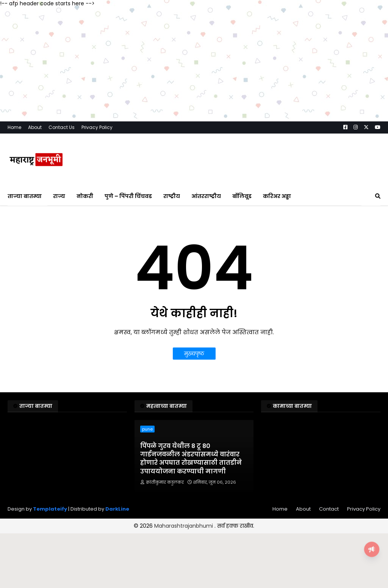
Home (14, 127)
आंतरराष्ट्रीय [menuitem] (206, 196)
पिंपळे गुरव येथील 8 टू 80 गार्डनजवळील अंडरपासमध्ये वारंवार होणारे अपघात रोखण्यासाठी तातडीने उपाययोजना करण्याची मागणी (191, 459)
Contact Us (62, 127)
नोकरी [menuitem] (85, 196)
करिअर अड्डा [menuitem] (277, 196)
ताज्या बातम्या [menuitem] (25, 196)
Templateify (50, 509)
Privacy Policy (97, 127)
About (35, 127)
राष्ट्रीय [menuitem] (172, 196)
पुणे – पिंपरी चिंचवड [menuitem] (128, 196)
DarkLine (117, 509)
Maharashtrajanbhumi (184, 526)
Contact (329, 509)
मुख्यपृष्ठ (194, 354)
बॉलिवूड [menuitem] (242, 196)
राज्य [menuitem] (59, 196)
